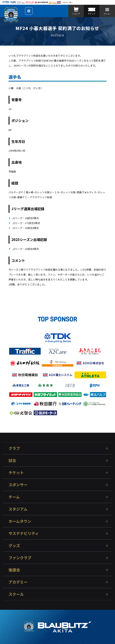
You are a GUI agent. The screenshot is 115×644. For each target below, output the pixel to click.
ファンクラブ (20, 558)
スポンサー (18, 485)
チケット (16, 473)
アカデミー (18, 582)
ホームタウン (20, 521)
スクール (16, 594)
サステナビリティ (24, 533)
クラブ (14, 448)
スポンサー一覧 (67, 2)
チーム (14, 497)
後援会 (14, 570)
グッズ (14, 545)
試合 (12, 460)
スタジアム (18, 509)
